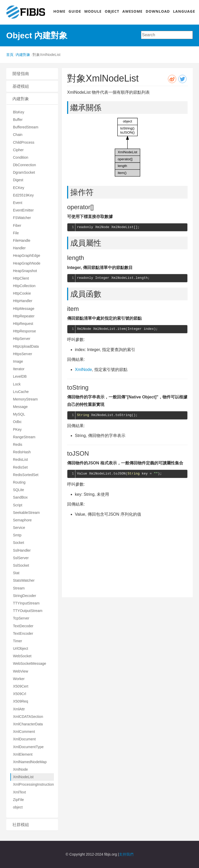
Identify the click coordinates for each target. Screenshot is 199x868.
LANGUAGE (184, 11)
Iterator (19, 369)
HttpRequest (23, 324)
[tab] (32, 74)
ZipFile (18, 800)
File (16, 233)
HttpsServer (23, 354)
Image (18, 361)
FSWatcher (22, 218)
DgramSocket (24, 172)
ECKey (19, 188)
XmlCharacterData (28, 724)
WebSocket (22, 656)
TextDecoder (23, 626)
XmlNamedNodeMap (30, 762)
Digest (18, 180)
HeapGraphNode (27, 263)
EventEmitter (23, 210)
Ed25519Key (23, 195)
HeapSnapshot (25, 271)
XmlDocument (24, 739)
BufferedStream (26, 127)
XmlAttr (19, 709)
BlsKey (19, 112)
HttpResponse (24, 331)
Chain (18, 135)
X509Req (20, 701)
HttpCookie (22, 293)
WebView (21, 671)
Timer (17, 641)
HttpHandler (23, 301)
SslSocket (21, 565)
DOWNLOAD (158, 11)
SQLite (19, 490)
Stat (16, 573)
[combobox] (167, 35)
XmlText (19, 792)
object (18, 807)
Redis (18, 444)
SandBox (20, 497)
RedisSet (20, 467)
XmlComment (24, 732)
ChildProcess (24, 142)
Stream (19, 588)
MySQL (19, 414)
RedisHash (22, 452)
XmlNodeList (23, 777)
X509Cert (21, 686)
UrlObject (20, 648)
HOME (59, 11)
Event (18, 203)
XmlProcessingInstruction (33, 784)
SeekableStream (26, 513)
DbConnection (24, 165)
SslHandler (22, 550)
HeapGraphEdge (27, 256)
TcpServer (21, 618)
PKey (17, 429)
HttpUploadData (26, 346)
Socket (19, 543)
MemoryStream (25, 399)
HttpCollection (24, 286)
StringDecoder (25, 596)
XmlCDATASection (28, 717)
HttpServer (22, 339)
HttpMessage (24, 309)
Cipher (18, 150)
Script (18, 505)
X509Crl (20, 694)
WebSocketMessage (30, 663)
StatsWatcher (24, 580)
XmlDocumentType (28, 747)
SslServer (21, 558)
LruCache (21, 392)
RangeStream (24, 437)
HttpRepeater (24, 316)
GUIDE (75, 11)
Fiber (17, 225)
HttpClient (21, 278)
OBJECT (112, 11)
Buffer (18, 120)
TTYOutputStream (28, 611)
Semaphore (22, 520)
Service (19, 528)
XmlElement (23, 754)
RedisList (20, 459)
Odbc (17, 422)
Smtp (17, 535)
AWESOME (132, 11)
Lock (17, 384)
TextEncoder (23, 633)
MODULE (93, 11)
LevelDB (20, 376)
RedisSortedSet (26, 475)
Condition (21, 157)
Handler (19, 248)
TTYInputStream (26, 603)
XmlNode (20, 769)
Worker (19, 679)
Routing (19, 482)
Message (20, 407)
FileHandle (22, 240)
